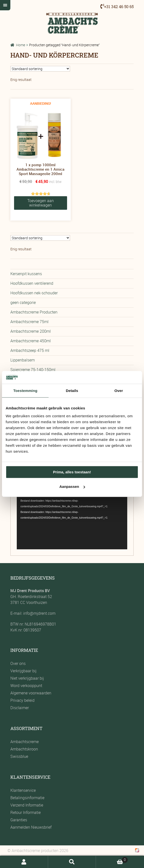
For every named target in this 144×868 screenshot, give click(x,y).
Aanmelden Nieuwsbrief (31, 827)
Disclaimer (20, 708)
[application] (72, 518)
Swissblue (19, 756)
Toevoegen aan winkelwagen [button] (41, 203)
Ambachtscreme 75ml (29, 322)
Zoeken (72, 862)
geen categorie (23, 302)
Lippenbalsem (23, 360)
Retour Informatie (26, 812)
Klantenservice (23, 790)
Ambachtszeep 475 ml (30, 350)
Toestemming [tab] (25, 391)
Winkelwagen (112, 859)
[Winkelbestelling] (40, 69)
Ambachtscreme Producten (34, 312)
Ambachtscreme (25, 742)
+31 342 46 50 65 (119, 7)
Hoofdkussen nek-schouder (34, 293)
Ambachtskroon (24, 749)
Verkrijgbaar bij (23, 671)
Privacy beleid (22, 700)
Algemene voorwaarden (31, 693)
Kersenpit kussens (26, 274)
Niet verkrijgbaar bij (27, 678)
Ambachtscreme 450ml (31, 341)
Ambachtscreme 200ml (31, 331)
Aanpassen (72, 486)
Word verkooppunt (26, 686)
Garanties (19, 820)
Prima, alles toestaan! (72, 472)
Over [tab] (119, 391)
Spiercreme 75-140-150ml (33, 370)
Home (21, 45)
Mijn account (24, 862)
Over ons (18, 663)
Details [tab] (72, 391)
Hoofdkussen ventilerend (32, 283)
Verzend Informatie (27, 805)
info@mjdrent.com (39, 613)
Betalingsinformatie (27, 798)
